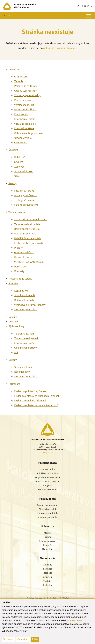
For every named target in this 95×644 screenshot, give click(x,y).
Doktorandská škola (25, 234)
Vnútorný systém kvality (27, 95)
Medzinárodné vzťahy (20, 279)
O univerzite (21, 77)
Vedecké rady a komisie (27, 224)
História (48, 537)
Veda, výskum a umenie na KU (31, 219)
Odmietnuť (23, 639)
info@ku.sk (48, 453)
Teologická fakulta (24, 200)
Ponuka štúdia (48, 469)
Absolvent (20, 167)
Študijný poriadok (48, 509)
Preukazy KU (21, 114)
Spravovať (9, 639)
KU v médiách (47, 549)
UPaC (17, 176)
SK (4, 16)
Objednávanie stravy (25, 348)
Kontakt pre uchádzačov (47, 481)
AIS (16, 352)
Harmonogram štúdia (47, 513)
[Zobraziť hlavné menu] (89, 16)
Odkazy (13, 360)
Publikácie (20, 267)
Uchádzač (20, 157)
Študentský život (23, 171)
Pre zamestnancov (24, 100)
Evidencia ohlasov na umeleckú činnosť (36, 405)
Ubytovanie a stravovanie (47, 477)
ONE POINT (21, 142)
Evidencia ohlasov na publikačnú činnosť (37, 396)
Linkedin (48, 585)
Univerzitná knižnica (25, 109)
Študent (19, 162)
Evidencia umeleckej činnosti (30, 400)
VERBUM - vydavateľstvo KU (29, 262)
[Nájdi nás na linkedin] (91, 6)
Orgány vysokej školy (26, 91)
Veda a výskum (17, 212)
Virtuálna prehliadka (25, 124)
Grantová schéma (24, 252)
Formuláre (14, 384)
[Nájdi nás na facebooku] (82, 6)
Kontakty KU (21, 291)
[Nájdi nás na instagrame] (88, 6)
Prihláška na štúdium (47, 473)
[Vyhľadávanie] (79, 6)
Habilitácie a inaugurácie (28, 238)
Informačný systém (25, 119)
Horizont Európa (23, 257)
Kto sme (47, 533)
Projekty (19, 248)
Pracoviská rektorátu (26, 86)
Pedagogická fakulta (25, 195)
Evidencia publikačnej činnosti (31, 391)
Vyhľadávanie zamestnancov (30, 305)
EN (9, 16)
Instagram (47, 577)
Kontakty (19, 271)
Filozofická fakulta (24, 191)
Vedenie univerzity (48, 541)
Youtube (47, 581)
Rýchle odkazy (16, 326)
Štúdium (13, 150)
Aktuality (48, 565)
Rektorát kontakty (24, 300)
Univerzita (14, 69)
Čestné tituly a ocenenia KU (29, 243)
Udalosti (13, 321)
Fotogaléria (48, 485)
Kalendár (48, 569)
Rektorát (47, 545)
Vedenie (19, 81)
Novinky (13, 317)
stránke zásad (74, 621)
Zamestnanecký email (26, 338)
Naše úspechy (22, 372)
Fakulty (12, 183)
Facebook (48, 573)
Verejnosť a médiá (24, 105)
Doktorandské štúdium (27, 229)
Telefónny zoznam (24, 334)
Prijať (35, 639)
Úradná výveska (23, 138)
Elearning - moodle (48, 517)
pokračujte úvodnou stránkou (60, 48)
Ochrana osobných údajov (29, 133)
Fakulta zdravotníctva (26, 205)
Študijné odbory (23, 367)
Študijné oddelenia (25, 295)
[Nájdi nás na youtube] (85, 6)
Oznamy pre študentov (47, 505)
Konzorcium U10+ (24, 128)
